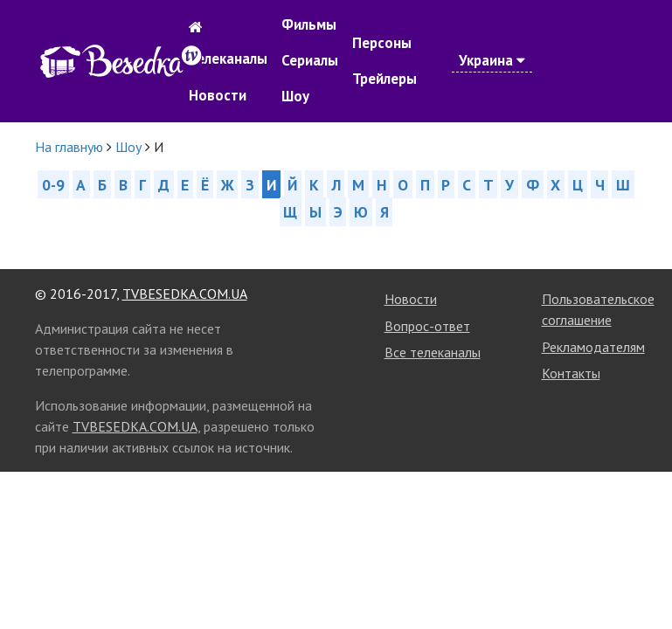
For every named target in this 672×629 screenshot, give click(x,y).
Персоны (382, 43)
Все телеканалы (433, 352)
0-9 (53, 185)
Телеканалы (228, 59)
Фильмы (309, 24)
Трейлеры (384, 79)
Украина (492, 60)
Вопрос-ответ (427, 326)
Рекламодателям (593, 347)
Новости (218, 95)
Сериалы (310, 60)
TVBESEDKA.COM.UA (185, 294)
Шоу (295, 96)
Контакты (571, 373)
